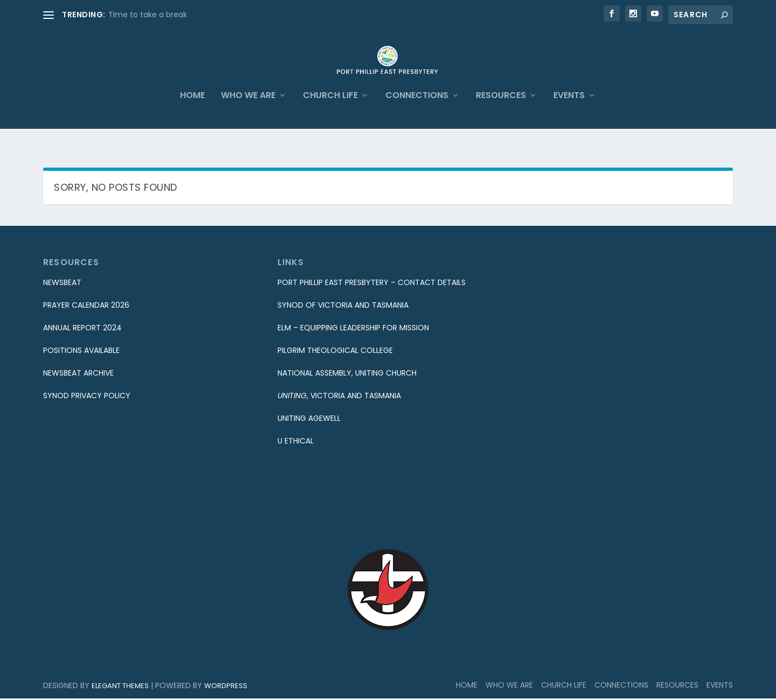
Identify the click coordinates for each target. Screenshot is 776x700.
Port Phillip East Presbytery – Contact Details (372, 285)
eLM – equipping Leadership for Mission (353, 330)
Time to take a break (148, 15)
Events (569, 116)
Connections (417, 116)
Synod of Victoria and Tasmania (343, 307)
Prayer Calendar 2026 (86, 307)
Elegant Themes (120, 687)
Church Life (330, 116)
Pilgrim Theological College (335, 352)
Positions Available (81, 352)
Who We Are (248, 116)
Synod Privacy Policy (87, 398)
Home (192, 116)
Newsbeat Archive (78, 375)
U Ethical (296, 442)
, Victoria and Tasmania (339, 398)
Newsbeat (62, 285)
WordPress (226, 687)
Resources (501, 116)
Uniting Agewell (309, 420)
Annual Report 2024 (82, 330)
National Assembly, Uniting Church (347, 375)
